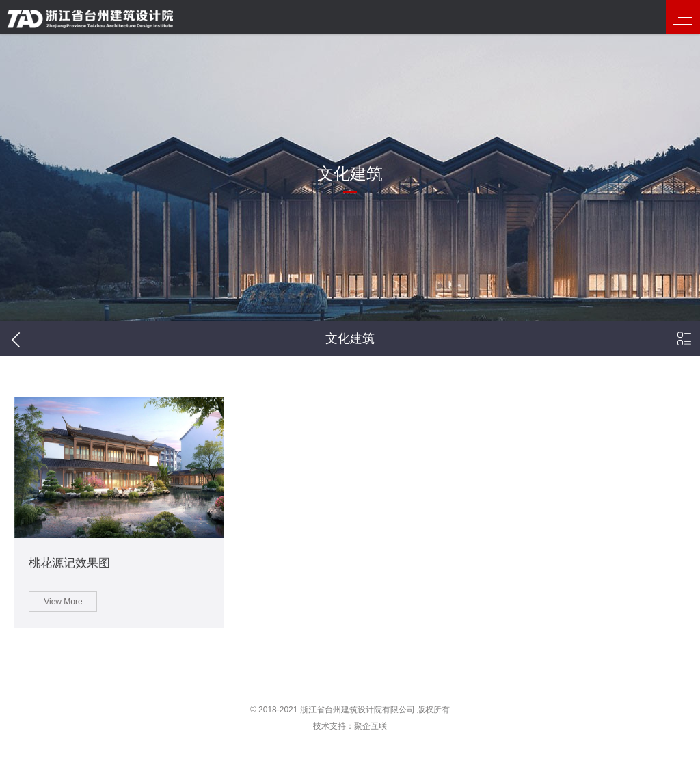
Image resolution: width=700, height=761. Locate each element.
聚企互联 (371, 743)
